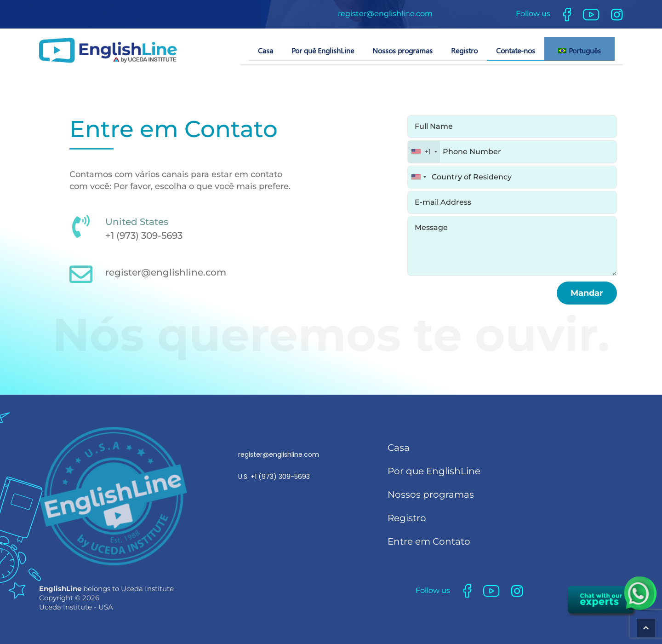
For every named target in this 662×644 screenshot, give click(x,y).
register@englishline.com (385, 14)
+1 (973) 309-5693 (144, 236)
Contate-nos (516, 50)
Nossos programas (402, 50)
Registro (464, 50)
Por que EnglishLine (434, 471)
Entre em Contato (429, 541)
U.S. (279, 466)
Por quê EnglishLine (323, 50)
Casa (265, 50)
